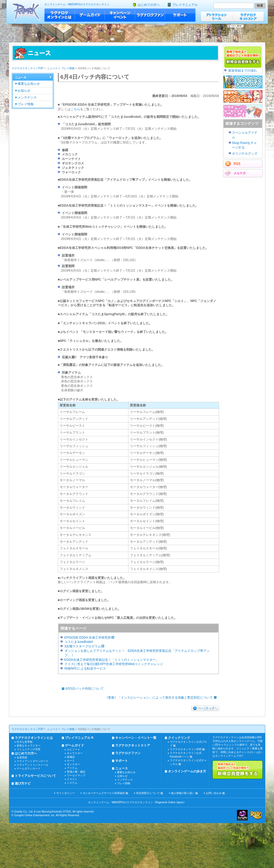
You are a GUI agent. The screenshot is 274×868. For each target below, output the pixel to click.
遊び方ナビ (23, 783)
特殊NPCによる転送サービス (85, 669)
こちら (75, 109)
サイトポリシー (66, 793)
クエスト (72, 779)
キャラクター (75, 753)
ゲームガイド (90, 15)
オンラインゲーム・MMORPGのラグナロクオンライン (77, 4)
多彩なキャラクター (29, 746)
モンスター (73, 764)
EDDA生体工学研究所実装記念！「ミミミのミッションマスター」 (112, 660)
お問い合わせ (214, 793)
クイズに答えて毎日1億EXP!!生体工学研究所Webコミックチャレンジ (114, 664)
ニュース (52, 68)
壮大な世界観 (25, 742)
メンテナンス (27, 98)
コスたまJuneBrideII (79, 642)
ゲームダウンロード (29, 769)
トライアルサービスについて (35, 776)
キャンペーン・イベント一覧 (136, 738)
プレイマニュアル (185, 5)
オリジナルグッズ (245, 154)
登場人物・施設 (76, 772)
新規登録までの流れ (243, 71)
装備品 (71, 757)
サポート (180, 15)
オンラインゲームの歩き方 (187, 771)
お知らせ (24, 91)
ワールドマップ (76, 775)
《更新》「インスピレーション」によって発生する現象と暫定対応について (162, 698)
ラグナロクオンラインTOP (27, 68)
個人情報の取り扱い (183, 793)
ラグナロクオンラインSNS (186, 749)
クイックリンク (179, 738)
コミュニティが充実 (29, 749)
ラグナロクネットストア (248, 17)
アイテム (72, 768)
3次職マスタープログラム (83, 646)
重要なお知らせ (29, 84)
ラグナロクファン (150, 15)
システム (72, 783)
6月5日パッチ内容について (82, 689)
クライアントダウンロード (32, 761)
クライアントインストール (32, 765)
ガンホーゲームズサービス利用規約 (104, 793)
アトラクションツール (216, 17)
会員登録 (22, 757)
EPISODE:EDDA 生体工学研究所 (88, 638)
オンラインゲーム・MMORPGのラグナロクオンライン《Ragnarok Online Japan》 (137, 802)
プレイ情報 (68, 68)
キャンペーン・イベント (120, 15)
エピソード (73, 749)
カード (71, 761)
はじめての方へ (149, 5)
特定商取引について (148, 793)
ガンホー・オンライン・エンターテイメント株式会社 (242, 815)
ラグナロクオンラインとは (60, 15)
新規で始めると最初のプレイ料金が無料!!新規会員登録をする (238, 770)
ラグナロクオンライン (26, 12)
